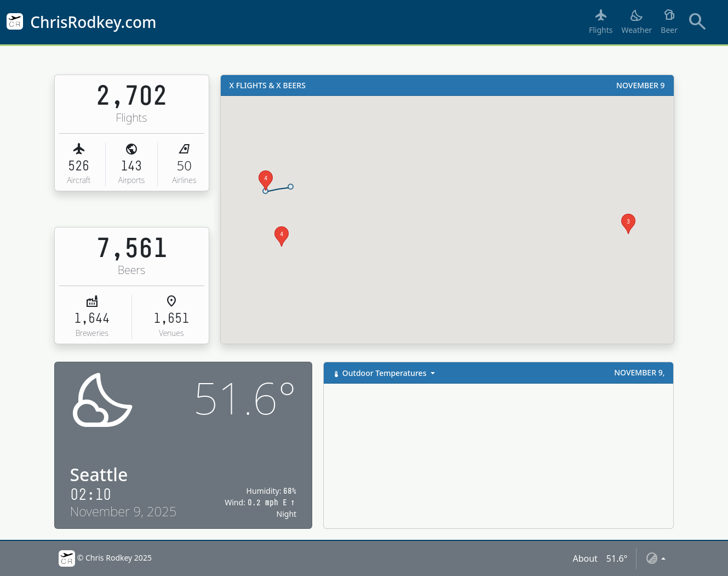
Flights (601, 21)
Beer (669, 21)
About (585, 558)
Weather (637, 21)
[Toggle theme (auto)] (655, 558)
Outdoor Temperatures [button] (380, 373)
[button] (265, 191)
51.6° (617, 558)
